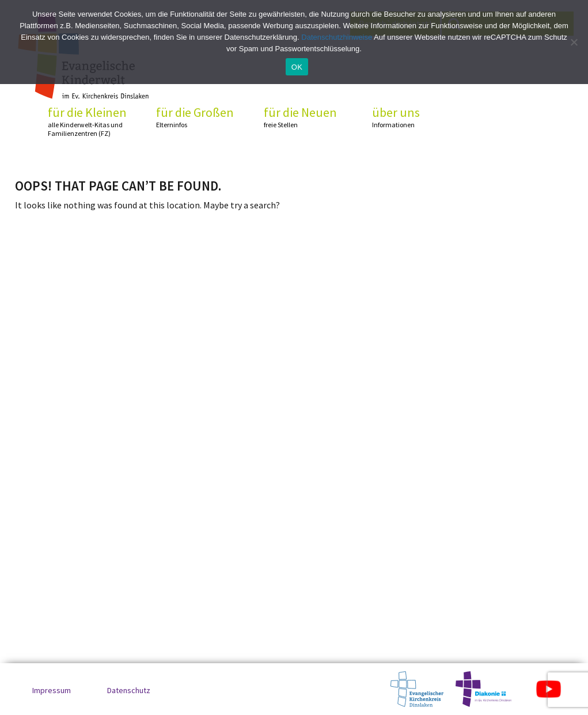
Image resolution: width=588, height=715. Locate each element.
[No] (574, 42)
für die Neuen (307, 117)
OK (297, 67)
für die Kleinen (91, 121)
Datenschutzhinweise (337, 37)
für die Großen (199, 117)
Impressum (52, 690)
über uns (415, 117)
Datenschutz (129, 690)
